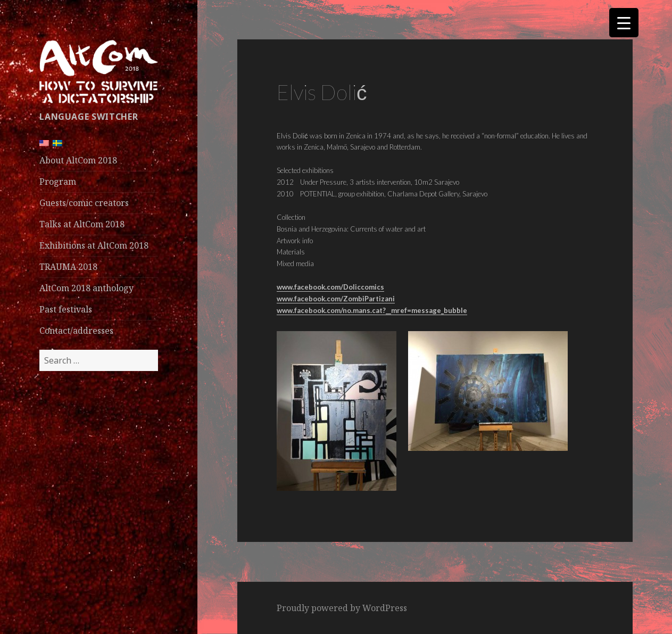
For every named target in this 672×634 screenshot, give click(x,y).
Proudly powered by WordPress (342, 608)
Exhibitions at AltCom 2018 (94, 245)
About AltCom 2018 (78, 160)
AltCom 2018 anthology (86, 288)
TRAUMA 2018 (68, 267)
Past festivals (66, 309)
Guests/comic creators (84, 203)
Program (58, 182)
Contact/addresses (76, 331)
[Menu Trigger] (624, 23)
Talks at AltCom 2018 (82, 224)
